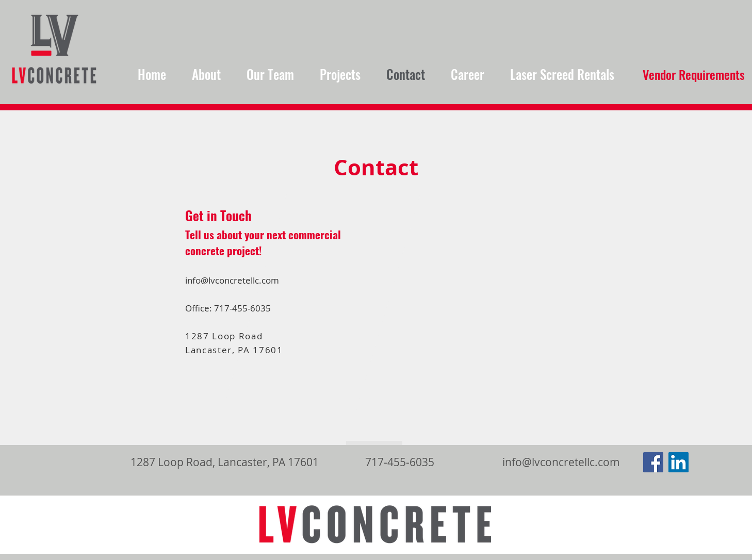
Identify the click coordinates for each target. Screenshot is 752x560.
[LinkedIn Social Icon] (679, 462)
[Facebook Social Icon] (653, 462)
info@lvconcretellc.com (232, 281)
